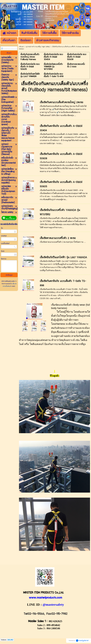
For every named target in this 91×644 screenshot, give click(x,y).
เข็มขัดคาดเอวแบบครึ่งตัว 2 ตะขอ (58, 238)
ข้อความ (4, 259)
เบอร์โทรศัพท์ (5, 244)
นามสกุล (4, 236)
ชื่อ (2, 228)
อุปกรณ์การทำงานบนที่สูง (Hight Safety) (38, 47)
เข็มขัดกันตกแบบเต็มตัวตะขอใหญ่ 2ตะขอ (61, 102)
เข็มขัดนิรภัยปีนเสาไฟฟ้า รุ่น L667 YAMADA (63, 257)
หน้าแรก (21, 47)
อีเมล (3, 251)
